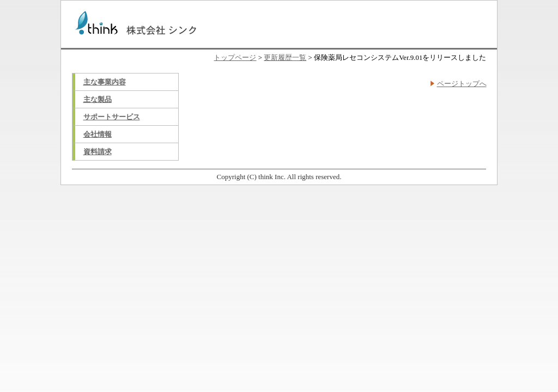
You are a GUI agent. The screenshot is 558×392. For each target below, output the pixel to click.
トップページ (235, 57)
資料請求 (98, 152)
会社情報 (98, 134)
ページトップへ (462, 84)
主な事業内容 (105, 82)
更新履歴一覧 (285, 57)
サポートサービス (112, 117)
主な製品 (98, 99)
